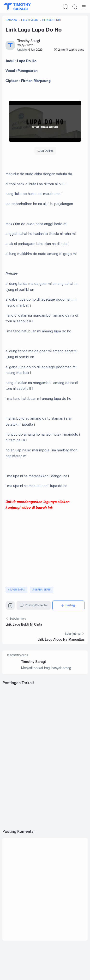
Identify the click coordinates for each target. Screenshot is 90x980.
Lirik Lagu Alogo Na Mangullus (61, 639)
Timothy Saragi (33, 662)
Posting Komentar (34, 605)
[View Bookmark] (66, 7)
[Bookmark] (10, 607)
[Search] (75, 7)
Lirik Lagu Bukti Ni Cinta (24, 624)
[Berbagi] (68, 605)
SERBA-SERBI (42, 590)
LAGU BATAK (18, 590)
